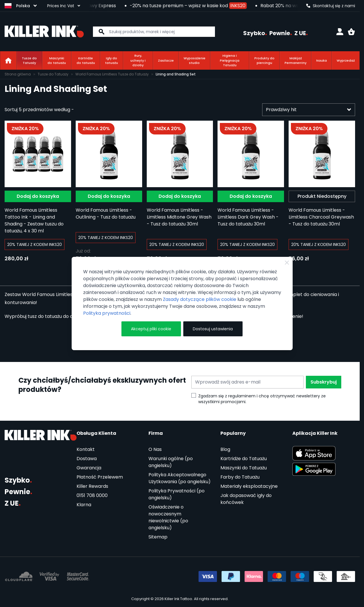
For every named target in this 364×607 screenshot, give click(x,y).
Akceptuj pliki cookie (151, 329)
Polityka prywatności (107, 313)
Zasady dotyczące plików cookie (200, 299)
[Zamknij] (287, 263)
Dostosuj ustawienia (213, 329)
